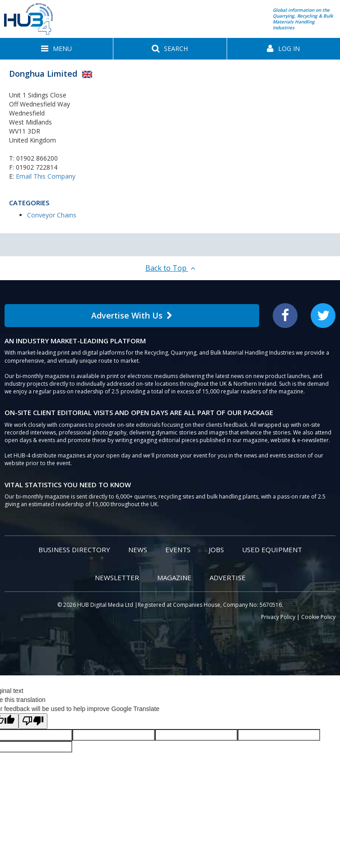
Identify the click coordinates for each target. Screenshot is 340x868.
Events (178, 549)
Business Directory (74, 549)
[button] (56, 49)
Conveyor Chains (52, 215)
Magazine (174, 577)
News (138, 549)
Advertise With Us (132, 315)
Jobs (216, 549)
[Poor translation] (33, 721)
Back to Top (170, 268)
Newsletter (117, 577)
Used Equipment (272, 549)
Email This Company (46, 176)
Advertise (228, 577)
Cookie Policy (318, 617)
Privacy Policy (278, 617)
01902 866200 (37, 158)
